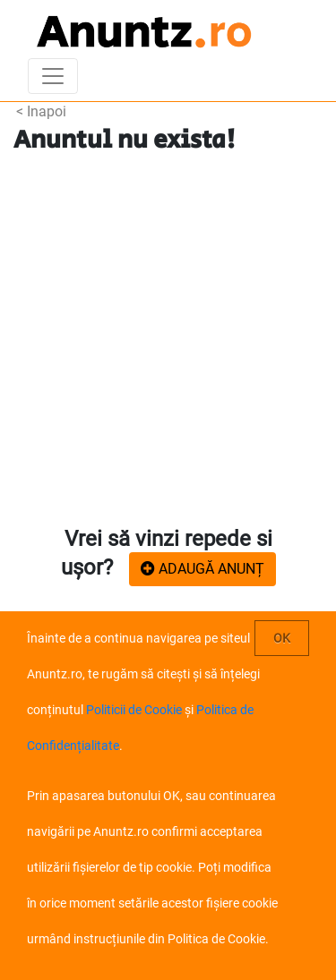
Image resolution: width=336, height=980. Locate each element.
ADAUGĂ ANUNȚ (202, 569)
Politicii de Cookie (134, 710)
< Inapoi (41, 111)
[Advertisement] (168, 341)
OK (282, 638)
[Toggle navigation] (53, 76)
